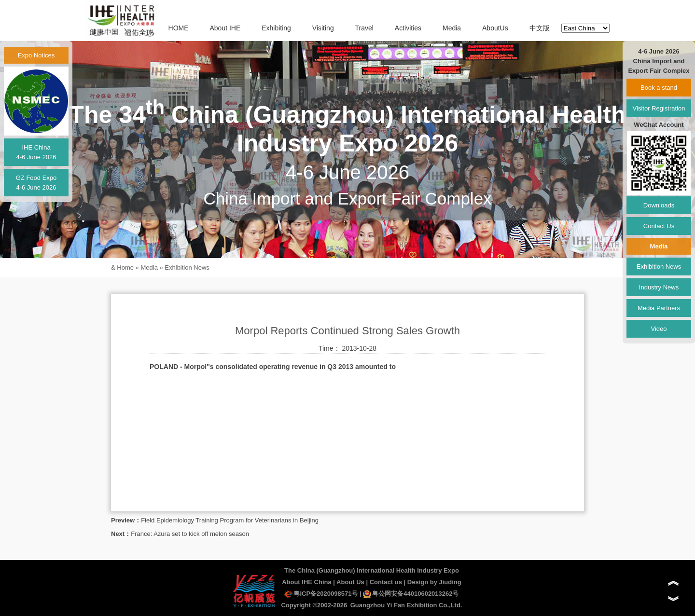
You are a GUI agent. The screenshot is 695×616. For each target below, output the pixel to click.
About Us (350, 582)
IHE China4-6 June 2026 (36, 152)
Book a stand (659, 88)
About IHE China (307, 582)
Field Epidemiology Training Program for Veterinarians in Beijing (230, 520)
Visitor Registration (659, 108)
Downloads (659, 205)
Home (125, 267)
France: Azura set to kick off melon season (190, 534)
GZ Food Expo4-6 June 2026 (36, 183)
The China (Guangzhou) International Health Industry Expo (372, 570)
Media (452, 28)
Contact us (386, 582)
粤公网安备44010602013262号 (411, 594)
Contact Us (659, 226)
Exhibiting (276, 28)
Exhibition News (187, 267)
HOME (179, 28)
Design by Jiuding (434, 582)
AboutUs (495, 28)
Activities (408, 28)
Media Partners (659, 308)
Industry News (659, 287)
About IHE (225, 28)
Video (659, 329)
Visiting (323, 28)
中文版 (540, 28)
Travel (364, 28)
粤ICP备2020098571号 (321, 594)
